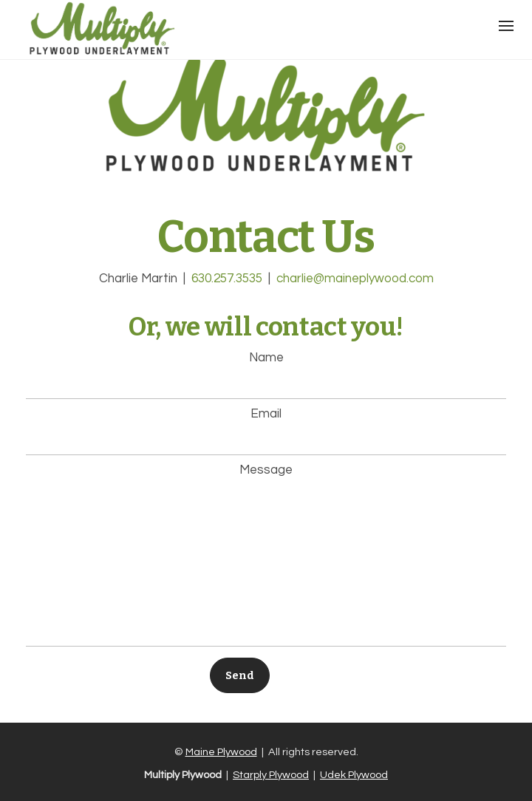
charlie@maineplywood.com (355, 279)
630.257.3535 (227, 279)
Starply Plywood (271, 775)
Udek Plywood (354, 775)
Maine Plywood (221, 752)
